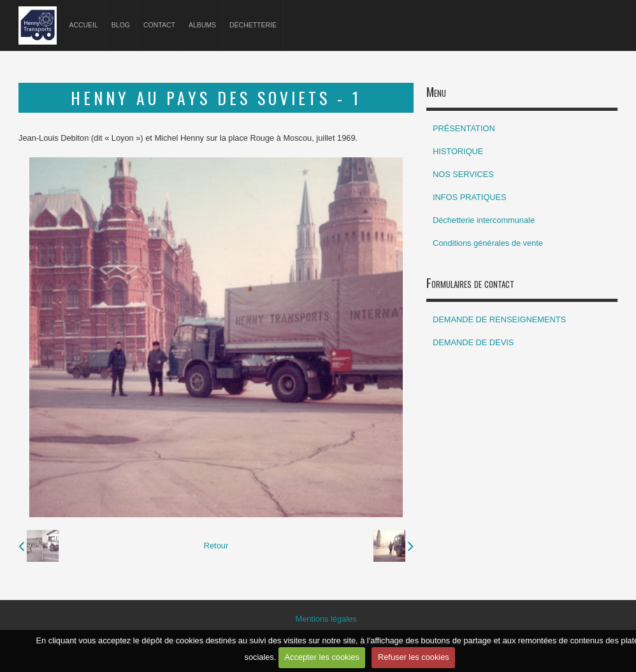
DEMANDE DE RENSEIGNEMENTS (499, 319)
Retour (216, 546)
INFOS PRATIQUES (470, 197)
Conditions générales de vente (488, 243)
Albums (202, 25)
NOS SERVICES (463, 174)
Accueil (83, 25)
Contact (159, 25)
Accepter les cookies (322, 657)
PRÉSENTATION (464, 128)
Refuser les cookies (414, 657)
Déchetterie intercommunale (484, 220)
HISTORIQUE (458, 151)
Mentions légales (326, 619)
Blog (121, 25)
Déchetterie (253, 25)
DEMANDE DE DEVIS (473, 342)
